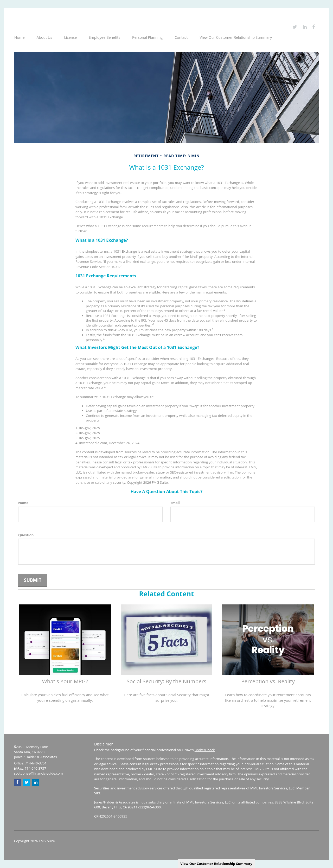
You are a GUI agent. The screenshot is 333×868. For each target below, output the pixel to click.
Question (26, 535)
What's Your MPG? (65, 681)
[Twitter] (295, 27)
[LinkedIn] (305, 27)
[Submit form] (33, 580)
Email (175, 503)
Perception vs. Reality (268, 681)
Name (23, 503)
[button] (45, 38)
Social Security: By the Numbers (167, 681)
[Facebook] (313, 27)
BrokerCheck (205, 750)
